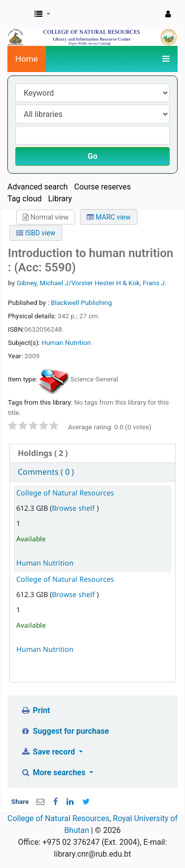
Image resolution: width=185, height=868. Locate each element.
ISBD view (36, 233)
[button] (42, 14)
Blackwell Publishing (81, 302)
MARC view (109, 217)
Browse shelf (74, 508)
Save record (49, 752)
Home (27, 59)
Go (93, 156)
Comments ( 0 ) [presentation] (46, 472)
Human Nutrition (66, 342)
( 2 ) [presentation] (43, 453)
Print (35, 710)
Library (60, 199)
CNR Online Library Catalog (18, 14)
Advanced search (37, 187)
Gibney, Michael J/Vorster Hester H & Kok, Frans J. (92, 283)
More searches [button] (54, 773)
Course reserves (102, 187)
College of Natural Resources (65, 493)
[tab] (92, 453)
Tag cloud (25, 199)
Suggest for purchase (65, 731)
